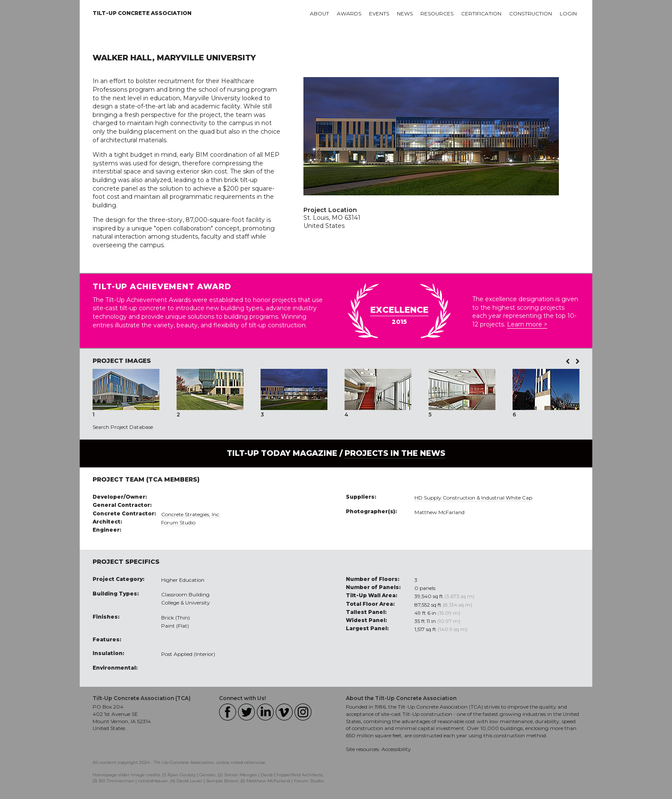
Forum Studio (178, 522)
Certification (481, 13)
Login (568, 13)
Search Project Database (123, 427)
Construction (531, 13)
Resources (437, 13)
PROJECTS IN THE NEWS (395, 453)
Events (379, 13)
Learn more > (527, 324)
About (319, 13)
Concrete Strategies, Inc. (191, 514)
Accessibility (396, 749)
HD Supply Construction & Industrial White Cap (473, 498)
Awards (349, 13)
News (405, 13)
